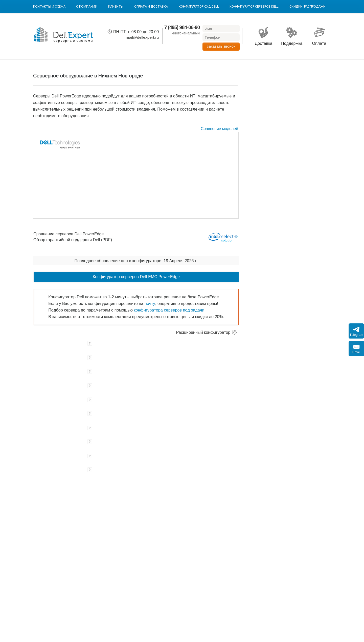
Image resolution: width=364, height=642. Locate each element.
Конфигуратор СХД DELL (199, 6)
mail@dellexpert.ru (142, 37)
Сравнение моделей (219, 129)
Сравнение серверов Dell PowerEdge (69, 234)
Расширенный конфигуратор (203, 332)
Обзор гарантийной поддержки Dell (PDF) (73, 240)
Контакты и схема (49, 6)
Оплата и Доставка (151, 6)
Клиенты (116, 6)
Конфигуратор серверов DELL (254, 6)
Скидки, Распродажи (308, 6)
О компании (87, 6)
